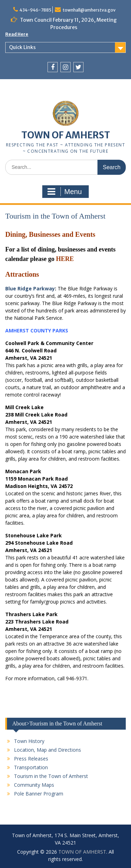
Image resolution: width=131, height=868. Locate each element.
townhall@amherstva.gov (89, 10)
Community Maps (34, 785)
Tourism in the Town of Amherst (51, 776)
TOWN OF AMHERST (66, 135)
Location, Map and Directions (48, 750)
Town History (29, 741)
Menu (65, 192)
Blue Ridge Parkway (30, 288)
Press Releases (31, 759)
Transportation (31, 767)
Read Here (17, 34)
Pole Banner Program (39, 794)
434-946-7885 (35, 10)
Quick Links (22, 47)
